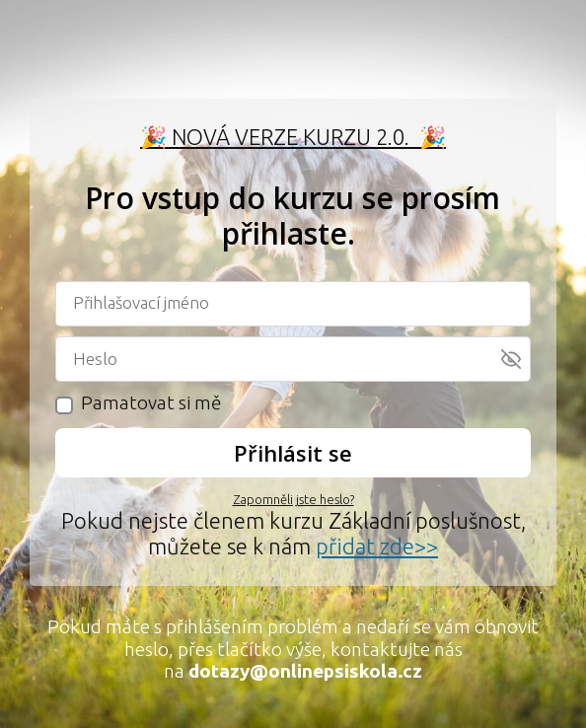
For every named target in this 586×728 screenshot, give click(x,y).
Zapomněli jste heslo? (293, 499)
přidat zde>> (377, 546)
